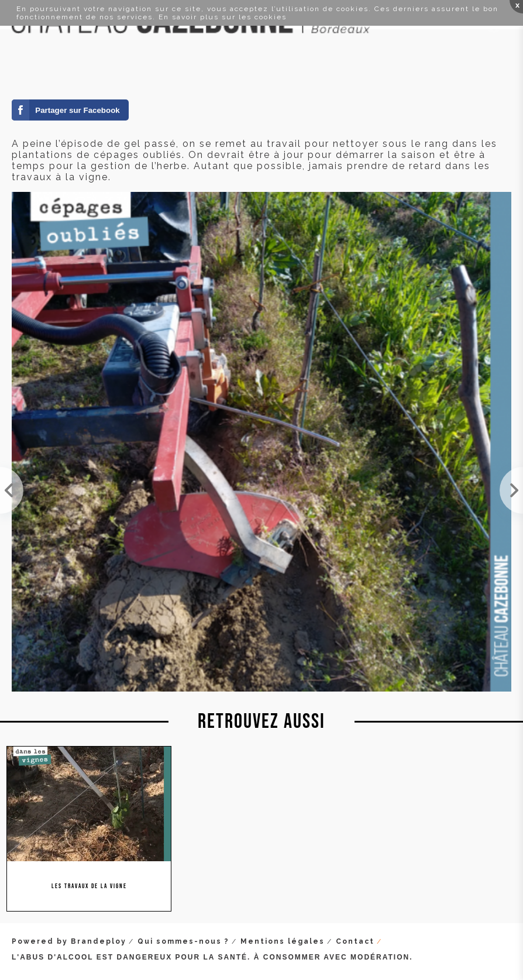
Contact (355, 941)
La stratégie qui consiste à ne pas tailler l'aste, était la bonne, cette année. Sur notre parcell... (12, 490)
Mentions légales (283, 941)
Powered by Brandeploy (69, 941)
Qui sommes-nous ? (183, 941)
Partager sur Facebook (77, 110)
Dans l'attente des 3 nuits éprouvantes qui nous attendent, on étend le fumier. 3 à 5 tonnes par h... (511, 490)
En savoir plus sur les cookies (223, 17)
